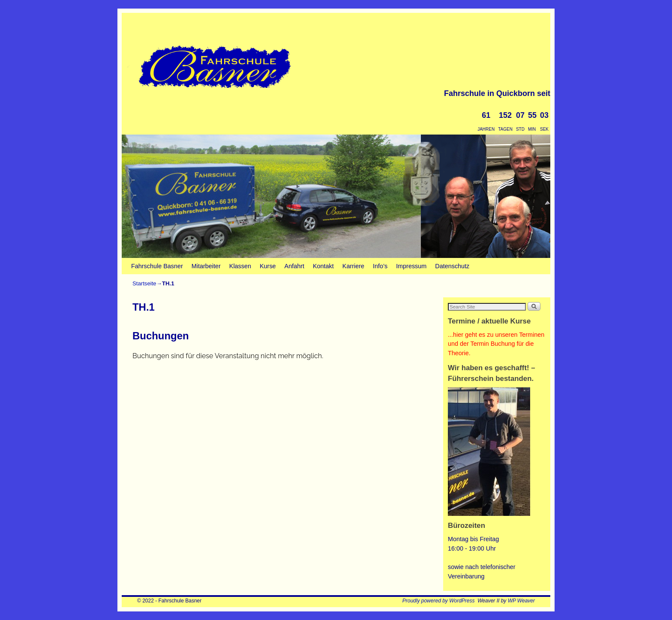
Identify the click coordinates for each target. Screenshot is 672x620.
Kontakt (323, 266)
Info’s (380, 266)
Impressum (411, 266)
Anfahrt (294, 266)
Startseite (144, 283)
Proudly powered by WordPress (439, 601)
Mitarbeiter (206, 266)
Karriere (353, 266)
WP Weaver (521, 601)
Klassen (240, 266)
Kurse (268, 266)
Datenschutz (452, 266)
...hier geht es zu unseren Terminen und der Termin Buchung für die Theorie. (496, 344)
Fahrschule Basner (222, 29)
